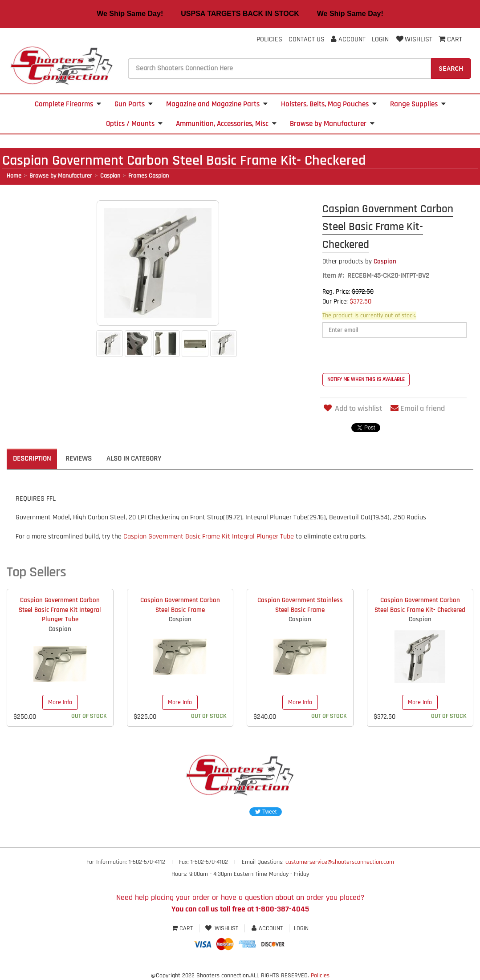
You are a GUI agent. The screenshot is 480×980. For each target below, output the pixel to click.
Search (451, 68)
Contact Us (307, 39)
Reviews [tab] (79, 459)
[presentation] (390, 356)
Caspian (110, 176)
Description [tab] (32, 459)
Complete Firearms (68, 104)
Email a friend (418, 408)
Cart (183, 928)
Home (14, 176)
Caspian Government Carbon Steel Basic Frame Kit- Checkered (420, 605)
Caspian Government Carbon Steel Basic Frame (180, 605)
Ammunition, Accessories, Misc (226, 124)
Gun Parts (134, 104)
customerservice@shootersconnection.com (340, 862)
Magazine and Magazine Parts (217, 104)
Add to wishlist (352, 408)
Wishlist (414, 39)
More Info (60, 702)
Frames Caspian (148, 176)
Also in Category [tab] (134, 459)
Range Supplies (418, 104)
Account (348, 39)
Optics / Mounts (134, 124)
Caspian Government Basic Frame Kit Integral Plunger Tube (209, 537)
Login (380, 39)
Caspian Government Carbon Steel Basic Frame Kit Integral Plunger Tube (60, 610)
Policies (269, 39)
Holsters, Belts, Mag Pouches (329, 104)
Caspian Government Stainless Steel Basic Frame (300, 605)
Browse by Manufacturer (332, 124)
